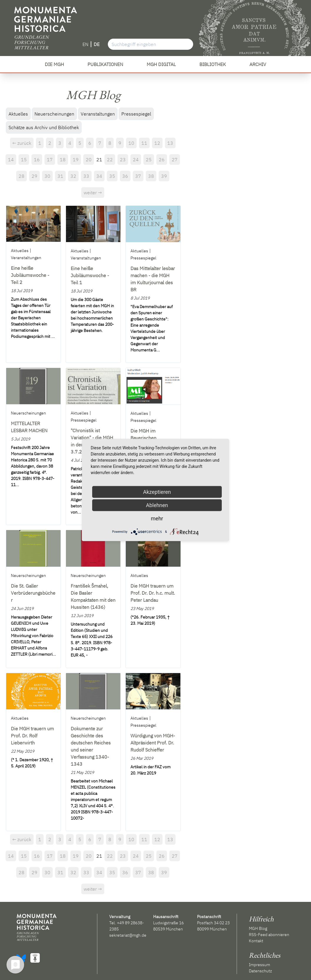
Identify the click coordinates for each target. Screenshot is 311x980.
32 (73, 176)
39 (164, 176)
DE (97, 44)
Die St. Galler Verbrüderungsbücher (33, 593)
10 (131, 143)
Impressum (259, 965)
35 (112, 176)
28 (21, 176)
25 (149, 160)
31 (60, 176)
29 (34, 176)
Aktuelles (18, 114)
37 (138, 176)
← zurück (22, 143)
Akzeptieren (157, 492)
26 (162, 160)
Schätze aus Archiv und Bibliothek (44, 127)
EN (85, 44)
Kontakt (256, 941)
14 (11, 160)
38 (151, 176)
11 (144, 143)
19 (76, 160)
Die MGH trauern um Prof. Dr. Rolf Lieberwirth (32, 736)
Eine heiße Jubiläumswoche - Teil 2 (30, 275)
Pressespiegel (136, 114)
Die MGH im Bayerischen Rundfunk (143, 438)
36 (125, 176)
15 (24, 160)
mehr (157, 518)
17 (50, 160)
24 (136, 160)
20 (89, 160)
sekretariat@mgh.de (128, 935)
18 (63, 160)
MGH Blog (258, 928)
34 (99, 176)
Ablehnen (157, 505)
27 (175, 160)
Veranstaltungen (98, 114)
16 (37, 160)
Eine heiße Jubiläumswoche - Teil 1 (90, 275)
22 (110, 160)
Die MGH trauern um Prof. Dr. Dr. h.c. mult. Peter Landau (153, 593)
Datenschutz (260, 971)
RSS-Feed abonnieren (269, 935)
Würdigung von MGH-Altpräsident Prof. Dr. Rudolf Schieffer (153, 743)
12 (157, 143)
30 (47, 176)
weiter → (93, 193)
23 (123, 160)
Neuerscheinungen (54, 114)
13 (170, 143)
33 (86, 176)
